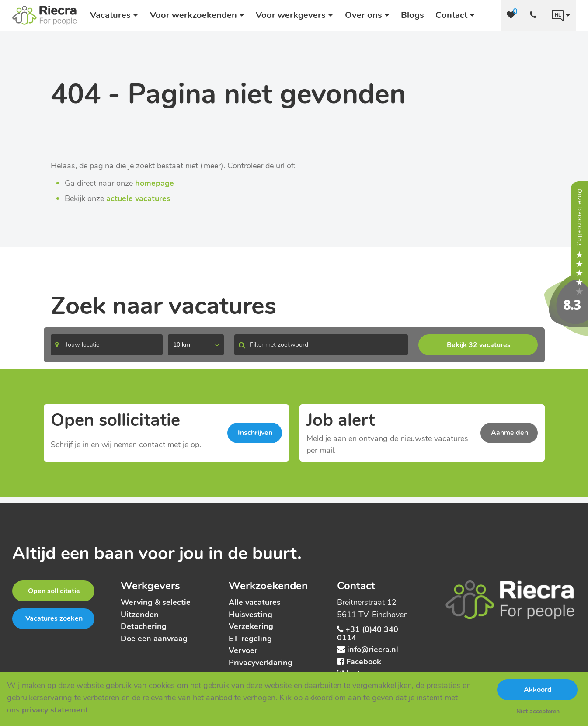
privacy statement (55, 710)
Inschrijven (255, 433)
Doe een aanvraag (154, 638)
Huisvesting (251, 614)
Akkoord (538, 690)
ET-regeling (250, 638)
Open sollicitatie (54, 591)
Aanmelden (510, 433)
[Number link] (535, 15)
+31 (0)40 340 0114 (368, 633)
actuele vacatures (138, 198)
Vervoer (243, 650)
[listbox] (196, 345)
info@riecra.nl (373, 649)
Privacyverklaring (261, 662)
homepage (155, 183)
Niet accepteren (538, 711)
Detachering (144, 626)
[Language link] (561, 15)
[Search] (107, 345)
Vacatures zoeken (54, 618)
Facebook (364, 662)
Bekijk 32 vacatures (479, 345)
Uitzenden (140, 614)
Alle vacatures (255, 602)
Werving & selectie (156, 602)
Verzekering (251, 626)
